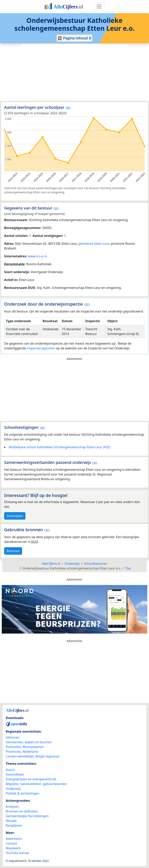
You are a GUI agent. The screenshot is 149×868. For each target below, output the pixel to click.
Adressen (13, 737)
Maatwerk (13, 848)
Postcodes (13, 747)
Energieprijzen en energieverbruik (31, 779)
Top (128, 568)
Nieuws (11, 821)
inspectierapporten (41, 348)
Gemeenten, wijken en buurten (29, 742)
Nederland (30, 752)
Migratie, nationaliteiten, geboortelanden (36, 784)
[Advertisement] (75, 73)
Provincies (13, 752)
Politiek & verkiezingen (23, 793)
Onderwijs (13, 789)
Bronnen (13, 551)
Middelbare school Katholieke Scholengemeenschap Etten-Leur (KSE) (60, 447)
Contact (11, 843)
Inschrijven (15, 516)
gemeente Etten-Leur (94, 244)
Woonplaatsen (33, 747)
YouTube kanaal (17, 853)
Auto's (10, 770)
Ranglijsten (14, 825)
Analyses (12, 807)
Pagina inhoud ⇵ (74, 38)
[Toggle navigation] (99, 7)
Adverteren (14, 839)
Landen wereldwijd (20, 756)
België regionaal (47, 756)
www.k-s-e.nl (37, 256)
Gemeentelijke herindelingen (27, 816)
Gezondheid (15, 774)
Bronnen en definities (22, 811)
